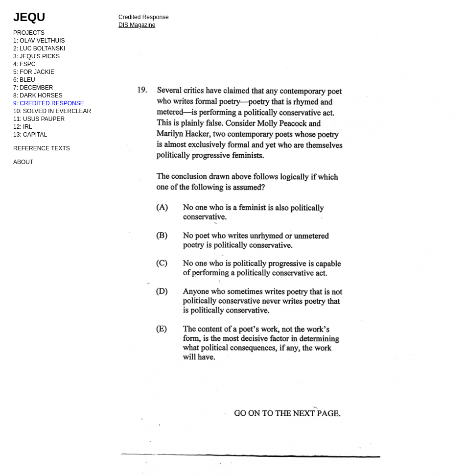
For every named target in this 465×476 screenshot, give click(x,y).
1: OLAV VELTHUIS (39, 41)
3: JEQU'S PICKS (36, 56)
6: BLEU (24, 80)
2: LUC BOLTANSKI (39, 48)
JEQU (29, 17)
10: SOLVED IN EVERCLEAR (52, 111)
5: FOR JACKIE (34, 72)
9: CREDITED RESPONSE (49, 103)
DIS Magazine (137, 25)
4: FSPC (24, 64)
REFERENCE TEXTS (42, 148)
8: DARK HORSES (38, 95)
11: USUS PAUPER (39, 119)
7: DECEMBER (33, 88)
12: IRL (23, 127)
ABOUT (23, 162)
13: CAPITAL (30, 135)
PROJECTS (29, 33)
